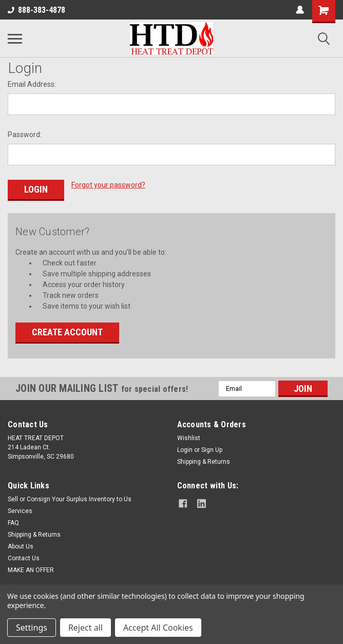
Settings (32, 628)
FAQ (13, 521)
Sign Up (212, 448)
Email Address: (32, 84)
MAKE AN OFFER (31, 569)
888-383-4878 (36, 10)
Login (185, 448)
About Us (21, 545)
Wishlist (189, 437)
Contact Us (24, 557)
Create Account (67, 330)
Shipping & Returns (204, 460)
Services (20, 509)
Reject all (85, 628)
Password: (25, 135)
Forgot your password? (108, 185)
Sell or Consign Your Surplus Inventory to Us (70, 498)
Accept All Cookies (158, 628)
